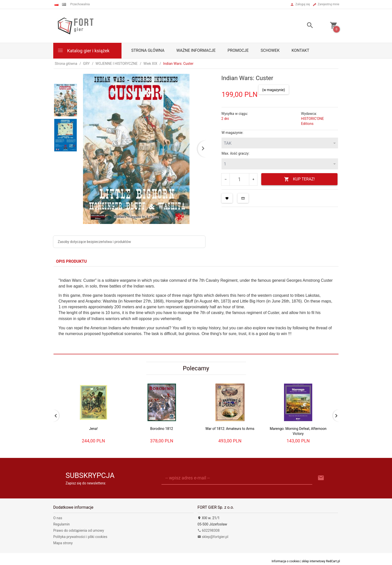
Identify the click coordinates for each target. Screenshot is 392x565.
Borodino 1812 (162, 429)
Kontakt (300, 50)
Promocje (238, 50)
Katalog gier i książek (83, 50)
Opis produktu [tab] (71, 261)
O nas (58, 518)
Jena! (93, 429)
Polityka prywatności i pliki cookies (80, 537)
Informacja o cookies (286, 561)
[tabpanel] (196, 310)
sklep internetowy (314, 561)
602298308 (208, 530)
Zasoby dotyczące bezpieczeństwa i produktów (94, 242)
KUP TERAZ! (299, 179)
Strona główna (148, 50)
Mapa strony (63, 543)
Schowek (270, 50)
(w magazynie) (274, 90)
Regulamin (61, 524)
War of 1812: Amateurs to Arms (230, 429)
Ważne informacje (196, 50)
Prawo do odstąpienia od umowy (79, 530)
